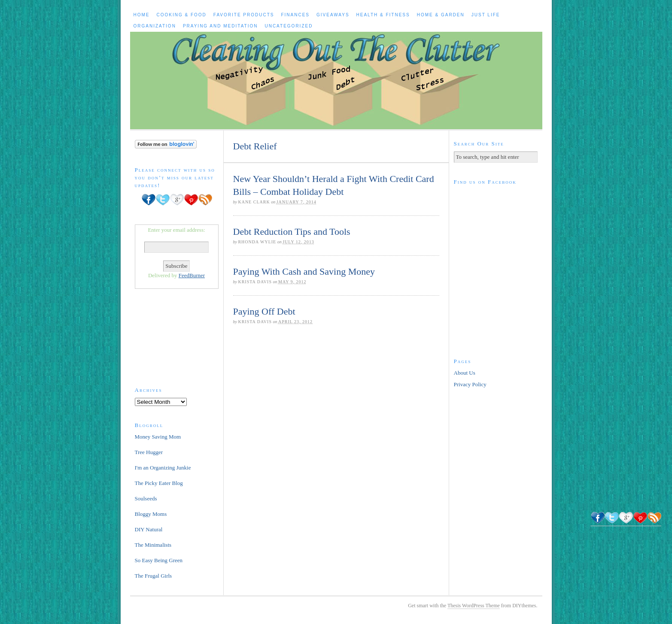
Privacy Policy (470, 384)
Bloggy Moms (151, 514)
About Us (465, 373)
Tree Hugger (149, 452)
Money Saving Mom (158, 437)
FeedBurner (192, 275)
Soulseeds (146, 498)
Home (142, 15)
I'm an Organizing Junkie (163, 468)
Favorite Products (244, 15)
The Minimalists (153, 545)
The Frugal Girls (154, 576)
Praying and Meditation (220, 26)
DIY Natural (149, 529)
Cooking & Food (182, 15)
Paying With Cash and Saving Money (304, 271)
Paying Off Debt (264, 311)
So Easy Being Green (159, 560)
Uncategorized (289, 26)
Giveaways (333, 15)
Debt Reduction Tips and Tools (292, 232)
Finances (295, 15)
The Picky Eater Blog (159, 483)
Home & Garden (441, 15)
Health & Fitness (383, 15)
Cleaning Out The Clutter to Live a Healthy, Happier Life (336, 80)
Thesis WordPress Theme (474, 606)
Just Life (486, 15)
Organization (155, 26)
